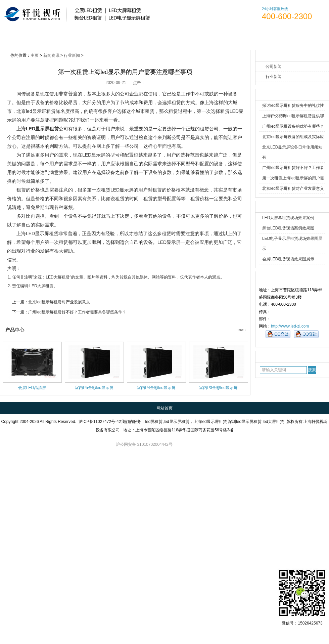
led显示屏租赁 (177, 422)
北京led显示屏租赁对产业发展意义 (293, 188)
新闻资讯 (142, 36)
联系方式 (264, 36)
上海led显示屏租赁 (210, 422)
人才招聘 (223, 36)
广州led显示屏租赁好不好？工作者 (293, 168)
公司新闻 (274, 67)
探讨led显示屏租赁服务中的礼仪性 (293, 105)
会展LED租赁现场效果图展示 (288, 259)
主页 (35, 55)
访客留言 (305, 36)
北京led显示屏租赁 (36, 111)
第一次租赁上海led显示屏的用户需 (293, 178)
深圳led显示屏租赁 (245, 422)
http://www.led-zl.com (290, 326)
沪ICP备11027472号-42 (100, 422)
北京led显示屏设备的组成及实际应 (293, 137)
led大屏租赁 (273, 422)
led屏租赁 (154, 422)
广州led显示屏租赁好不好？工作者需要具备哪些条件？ (77, 312)
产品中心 (15, 330)
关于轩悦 (61, 36)
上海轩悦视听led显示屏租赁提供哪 (293, 116)
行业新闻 (274, 77)
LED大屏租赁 (58, 277)
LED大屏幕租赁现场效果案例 (288, 218)
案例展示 (183, 36)
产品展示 (102, 36)
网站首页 (20, 36)
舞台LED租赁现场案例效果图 (288, 228)
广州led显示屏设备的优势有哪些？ (293, 126)
